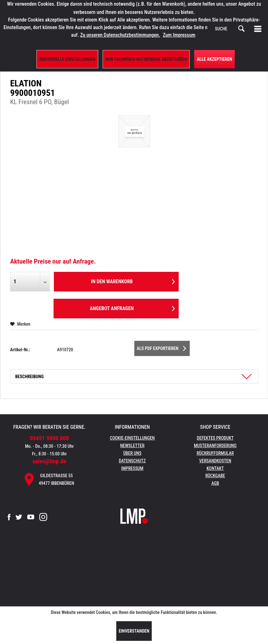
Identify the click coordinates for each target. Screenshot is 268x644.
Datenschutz (132, 461)
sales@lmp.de (49, 461)
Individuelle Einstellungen (67, 59)
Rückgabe (215, 476)
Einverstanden (134, 631)
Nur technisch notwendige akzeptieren (146, 59)
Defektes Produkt (215, 438)
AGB (215, 483)
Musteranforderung (215, 446)
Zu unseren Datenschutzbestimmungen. (120, 35)
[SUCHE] (230, 29)
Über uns (132, 453)
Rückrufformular (215, 453)
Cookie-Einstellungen (132, 438)
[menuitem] (259, 29)
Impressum (132, 468)
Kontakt (215, 468)
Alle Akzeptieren (214, 59)
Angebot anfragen (132, 307)
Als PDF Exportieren (162, 347)
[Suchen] (241, 29)
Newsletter (132, 446)
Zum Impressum (179, 35)
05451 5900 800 (49, 438)
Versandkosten (215, 461)
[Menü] (259, 29)
